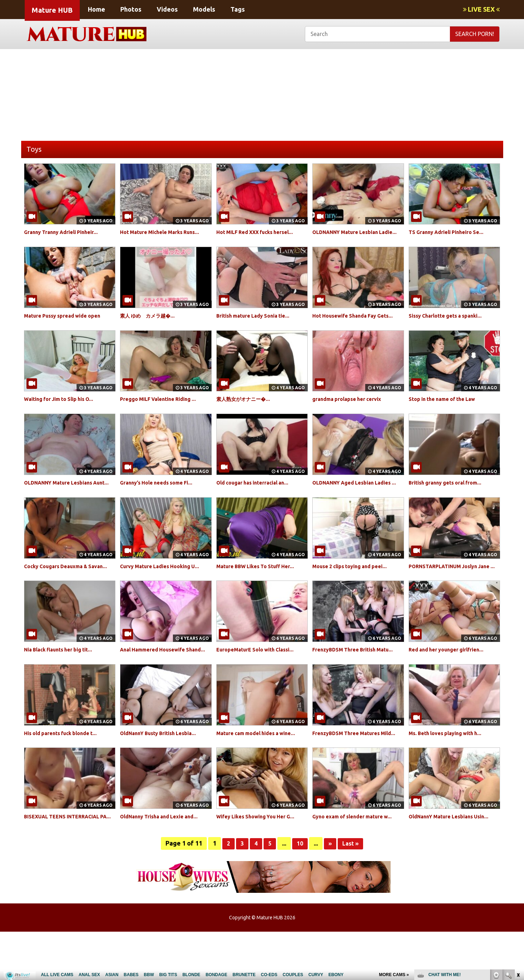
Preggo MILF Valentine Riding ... (163, 407)
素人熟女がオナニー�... (247, 407)
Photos (131, 9)
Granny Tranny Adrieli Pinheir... (66, 232)
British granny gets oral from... (450, 491)
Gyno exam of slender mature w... (358, 856)
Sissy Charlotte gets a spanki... (450, 324)
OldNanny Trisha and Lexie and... (164, 856)
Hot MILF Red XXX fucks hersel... (261, 232)
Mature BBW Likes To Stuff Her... (261, 582)
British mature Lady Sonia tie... (258, 324)
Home (97, 9)
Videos (167, 9)
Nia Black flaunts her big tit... (64, 674)
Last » (352, 891)
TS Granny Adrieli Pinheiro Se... (451, 232)
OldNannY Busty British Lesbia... (164, 765)
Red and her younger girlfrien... (451, 674)
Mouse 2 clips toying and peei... (355, 582)
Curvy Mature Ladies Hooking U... (165, 582)
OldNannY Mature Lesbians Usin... (454, 856)
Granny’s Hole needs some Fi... (161, 491)
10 (299, 891)
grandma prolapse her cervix (352, 407)
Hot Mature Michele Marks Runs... (165, 232)
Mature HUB (52, 10)
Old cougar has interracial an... (258, 491)
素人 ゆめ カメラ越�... (151, 324)
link (518, 870)
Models (204, 9)
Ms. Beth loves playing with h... (450, 765)
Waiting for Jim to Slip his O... (64, 407)
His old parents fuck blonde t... (66, 765)
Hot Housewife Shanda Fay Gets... (358, 324)
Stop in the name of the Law (447, 407)
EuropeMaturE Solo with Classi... (261, 674)
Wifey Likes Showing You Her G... (261, 856)
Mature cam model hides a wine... (262, 765)
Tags (238, 9)
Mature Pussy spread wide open (68, 324)
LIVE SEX (481, 9)
